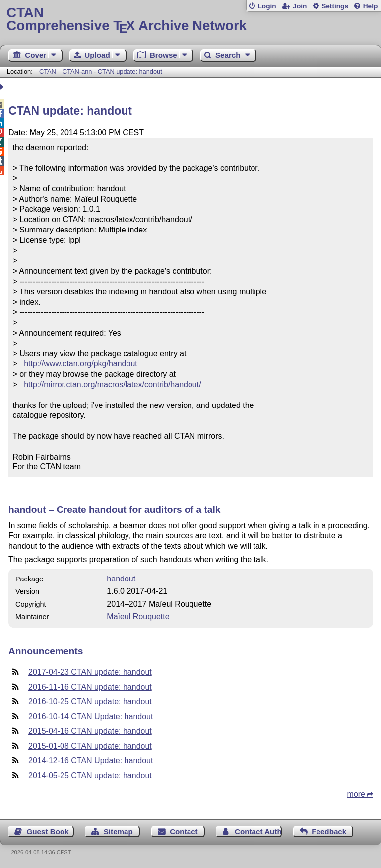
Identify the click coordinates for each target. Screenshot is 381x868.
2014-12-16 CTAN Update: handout (91, 761)
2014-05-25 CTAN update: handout (90, 776)
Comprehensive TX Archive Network (190, 20)
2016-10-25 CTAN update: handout (90, 702)
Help (371, 6)
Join (300, 6)
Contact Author (258, 832)
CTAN (48, 72)
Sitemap (118, 832)
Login (267, 6)
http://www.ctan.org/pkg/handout (81, 364)
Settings (335, 6)
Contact (184, 832)
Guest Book (48, 832)
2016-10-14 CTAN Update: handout (91, 717)
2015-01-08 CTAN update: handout (90, 746)
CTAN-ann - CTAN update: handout (112, 72)
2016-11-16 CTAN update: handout (90, 687)
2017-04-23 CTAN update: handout (90, 672)
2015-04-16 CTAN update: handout (90, 731)
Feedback (329, 832)
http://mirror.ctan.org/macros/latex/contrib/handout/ (113, 384)
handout (121, 579)
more (356, 794)
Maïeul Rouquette (138, 616)
